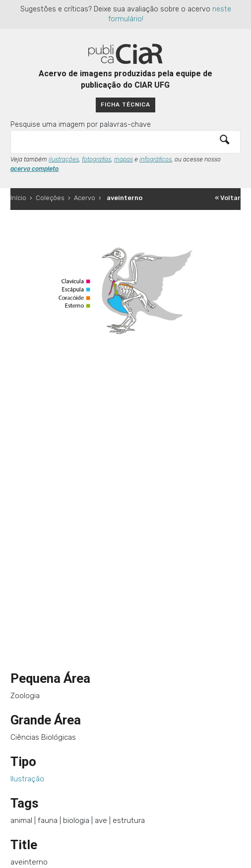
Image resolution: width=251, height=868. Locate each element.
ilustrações (64, 159)
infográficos (156, 159)
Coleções (50, 198)
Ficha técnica (125, 104)
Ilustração (27, 779)
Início (18, 198)
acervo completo (34, 169)
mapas (124, 159)
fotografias (96, 159)
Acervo (85, 198)
